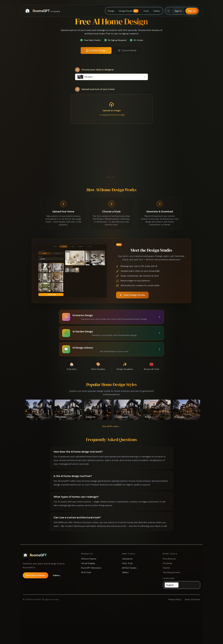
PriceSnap (168, 563)
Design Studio (129, 11)
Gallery (157, 11)
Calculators (127, 559)
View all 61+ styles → (111, 426)
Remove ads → (112, 177)
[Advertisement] (111, 156)
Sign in (178, 11)
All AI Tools (86, 572)
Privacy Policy (175, 599)
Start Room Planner (35, 575)
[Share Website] (168, 11)
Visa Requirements (172, 572)
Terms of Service (192, 599)
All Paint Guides (129, 568)
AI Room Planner (89, 559)
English (172, 585)
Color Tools (127, 563)
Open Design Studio (132, 295)
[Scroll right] (197, 411)
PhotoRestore (169, 559)
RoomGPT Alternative (91, 568)
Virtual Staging (88, 563)
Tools (146, 11)
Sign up (192, 11)
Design (111, 11)
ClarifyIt (166, 568)
